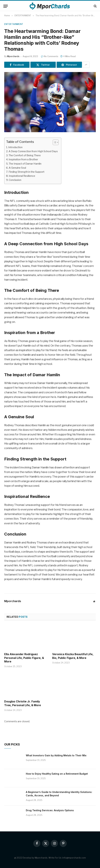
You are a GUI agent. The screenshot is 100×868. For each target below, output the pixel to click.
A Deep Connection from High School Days (33, 151)
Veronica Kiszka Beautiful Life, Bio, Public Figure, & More (73, 656)
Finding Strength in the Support (27, 172)
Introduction (15, 147)
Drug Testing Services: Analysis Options (50, 810)
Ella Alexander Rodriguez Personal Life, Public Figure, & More (24, 658)
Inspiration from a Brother (23, 159)
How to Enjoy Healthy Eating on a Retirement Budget (57, 774)
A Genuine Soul (17, 168)
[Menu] (6, 6)
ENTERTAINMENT (14, 24)
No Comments (50, 56)
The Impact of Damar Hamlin (25, 164)
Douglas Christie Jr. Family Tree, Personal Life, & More (23, 703)
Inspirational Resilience (22, 176)
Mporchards (13, 56)
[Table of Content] (56, 142)
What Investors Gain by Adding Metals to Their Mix (56, 755)
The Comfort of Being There (25, 155)
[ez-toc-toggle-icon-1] (54, 142)
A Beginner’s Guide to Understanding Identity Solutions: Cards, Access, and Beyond (59, 794)
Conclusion (15, 180)
